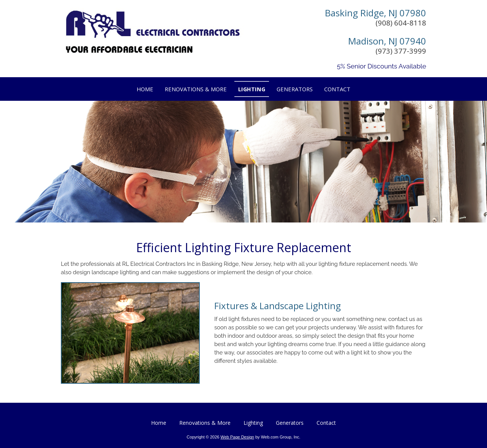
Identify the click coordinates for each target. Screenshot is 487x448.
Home (159, 423)
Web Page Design (237, 437)
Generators (290, 423)
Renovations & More (205, 423)
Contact (326, 423)
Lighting (253, 423)
